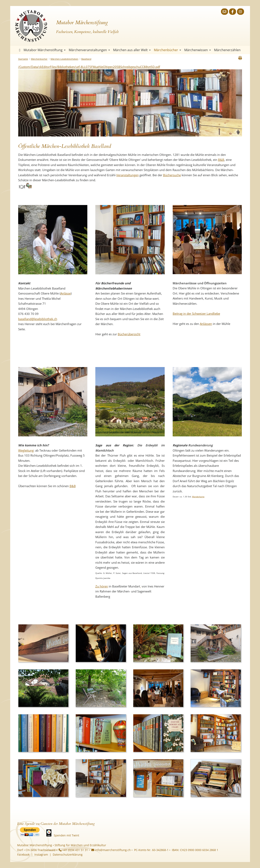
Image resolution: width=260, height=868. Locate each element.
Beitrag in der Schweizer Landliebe (196, 314)
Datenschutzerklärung (68, 855)
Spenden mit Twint (66, 835)
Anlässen (206, 324)
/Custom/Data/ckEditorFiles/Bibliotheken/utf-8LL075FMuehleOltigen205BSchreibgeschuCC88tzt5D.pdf (89, 67)
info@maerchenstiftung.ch (111, 850)
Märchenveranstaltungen (89, 50)
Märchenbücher (167, 50)
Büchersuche (172, 175)
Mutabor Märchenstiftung (45, 50)
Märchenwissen (198, 50)
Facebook (23, 855)
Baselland (86, 59)
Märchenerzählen (227, 50)
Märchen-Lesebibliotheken (64, 59)
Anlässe (66, 293)
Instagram (41, 855)
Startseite (20, 50)
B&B (221, 160)
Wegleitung (26, 450)
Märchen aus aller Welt (132, 50)
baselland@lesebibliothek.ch (38, 319)
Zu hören (102, 586)
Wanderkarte (198, 497)
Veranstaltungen (128, 175)
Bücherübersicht (129, 334)
